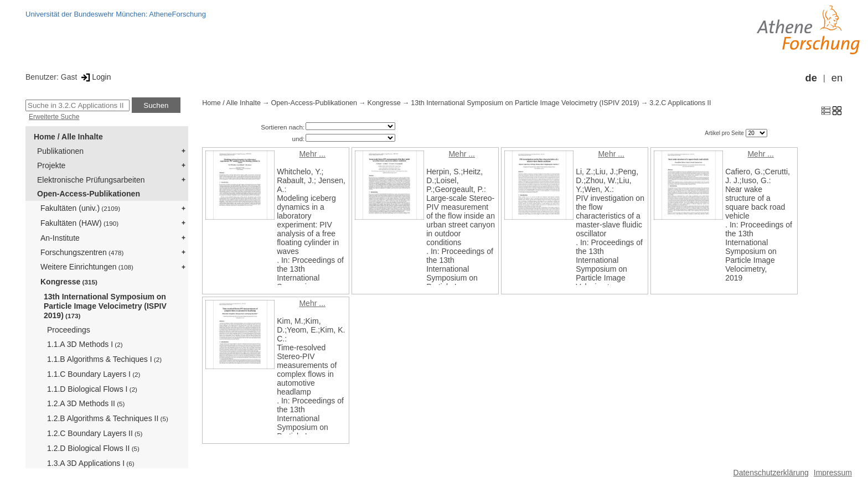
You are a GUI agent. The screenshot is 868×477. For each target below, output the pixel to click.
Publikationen (60, 151)
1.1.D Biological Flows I (92, 389)
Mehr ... (312, 154)
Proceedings (69, 330)
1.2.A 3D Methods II (86, 403)
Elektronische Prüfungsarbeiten (91, 180)
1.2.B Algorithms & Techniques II (108, 418)
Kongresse (69, 282)
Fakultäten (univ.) (80, 208)
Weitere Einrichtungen (87, 267)
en (837, 78)
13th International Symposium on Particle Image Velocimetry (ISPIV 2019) (105, 306)
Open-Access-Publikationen (89, 194)
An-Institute (60, 238)
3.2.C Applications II (680, 103)
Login (95, 77)
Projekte (51, 165)
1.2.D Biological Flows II (93, 448)
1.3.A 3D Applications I (91, 463)
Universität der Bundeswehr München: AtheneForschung (116, 14)
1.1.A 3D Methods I (85, 344)
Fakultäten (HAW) (79, 223)
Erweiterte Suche (54, 117)
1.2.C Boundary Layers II (95, 433)
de (811, 78)
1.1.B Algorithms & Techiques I (104, 359)
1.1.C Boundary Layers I (94, 374)
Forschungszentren (82, 252)
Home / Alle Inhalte (68, 137)
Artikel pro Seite (725, 133)
